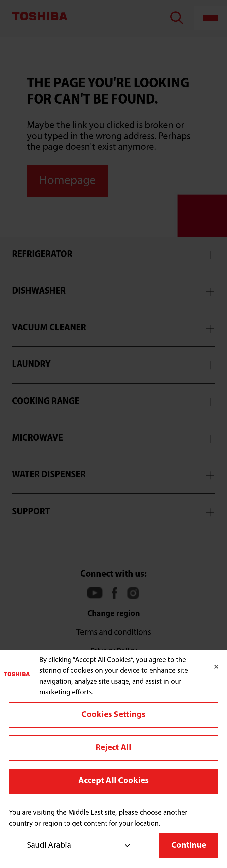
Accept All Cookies (114, 781)
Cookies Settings (113, 715)
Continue (189, 845)
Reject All (113, 748)
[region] (113, 724)
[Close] (216, 667)
